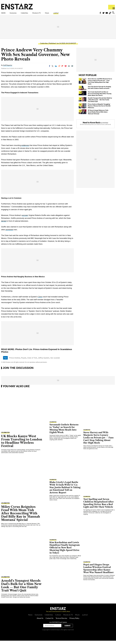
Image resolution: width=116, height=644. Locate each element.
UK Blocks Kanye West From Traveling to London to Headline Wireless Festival (22, 444)
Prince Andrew (15, 361)
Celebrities (33, 14)
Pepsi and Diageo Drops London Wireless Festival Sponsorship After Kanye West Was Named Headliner (99, 572)
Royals (24, 361)
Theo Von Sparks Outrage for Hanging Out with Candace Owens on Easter (99, 91)
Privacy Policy (74, 622)
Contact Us (49, 622)
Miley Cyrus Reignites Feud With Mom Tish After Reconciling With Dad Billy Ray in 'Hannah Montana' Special (21, 517)
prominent (9, 233)
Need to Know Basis (91, 126)
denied (4, 224)
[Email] (69, 69)
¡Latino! (76, 14)
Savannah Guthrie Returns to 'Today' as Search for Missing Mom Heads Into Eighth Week (64, 432)
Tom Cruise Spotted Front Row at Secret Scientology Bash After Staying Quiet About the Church (100, 97)
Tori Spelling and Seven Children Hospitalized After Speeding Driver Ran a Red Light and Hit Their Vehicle (99, 506)
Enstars (17, 6)
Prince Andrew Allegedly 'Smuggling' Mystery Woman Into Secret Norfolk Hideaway (99, 109)
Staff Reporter (8, 69)
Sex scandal (55, 361)
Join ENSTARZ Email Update (58, 626)
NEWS (5, 14)
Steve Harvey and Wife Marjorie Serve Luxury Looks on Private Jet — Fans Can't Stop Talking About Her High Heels (100, 85)
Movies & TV (50, 14)
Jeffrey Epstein (44, 361)
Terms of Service (61, 622)
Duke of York (32, 361)
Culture (58, 618)
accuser (25, 219)
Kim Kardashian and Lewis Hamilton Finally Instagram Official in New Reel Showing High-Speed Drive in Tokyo (65, 551)
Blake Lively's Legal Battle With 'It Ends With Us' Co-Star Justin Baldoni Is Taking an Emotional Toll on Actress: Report (65, 491)
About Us (40, 622)
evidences (25, 149)
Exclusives (18, 14)
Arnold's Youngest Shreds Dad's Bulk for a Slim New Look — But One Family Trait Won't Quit (100, 103)
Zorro (40, 300)
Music (64, 14)
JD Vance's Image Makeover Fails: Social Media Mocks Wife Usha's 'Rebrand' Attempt (98, 115)
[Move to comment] (72, 69)
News (30, 618)
